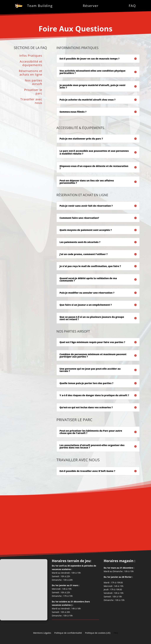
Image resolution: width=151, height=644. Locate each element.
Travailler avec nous (31, 101)
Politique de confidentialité (68, 633)
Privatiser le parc (33, 92)
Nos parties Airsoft (34, 82)
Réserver (91, 6)
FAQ (132, 6)
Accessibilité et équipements (31, 63)
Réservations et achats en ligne (31, 73)
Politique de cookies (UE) (98, 633)
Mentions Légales (42, 633)
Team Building (40, 6)
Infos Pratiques (31, 56)
